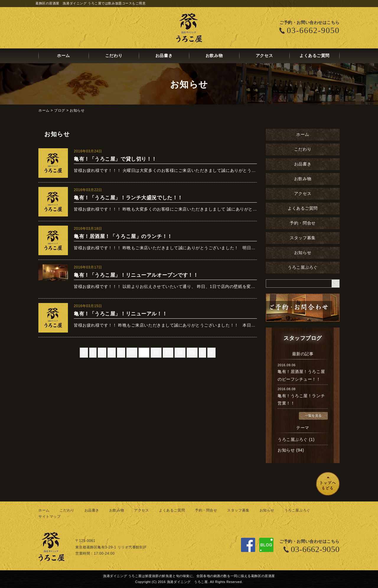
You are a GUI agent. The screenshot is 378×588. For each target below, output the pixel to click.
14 (180, 353)
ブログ (60, 110)
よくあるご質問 (315, 56)
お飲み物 (214, 56)
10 (132, 353)
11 (144, 353)
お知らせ (77, 110)
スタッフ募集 (303, 238)
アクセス (264, 56)
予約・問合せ (303, 223)
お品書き (164, 56)
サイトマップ (49, 517)
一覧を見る (313, 416)
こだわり (114, 56)
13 (168, 353)
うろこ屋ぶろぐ (303, 267)
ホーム (63, 56)
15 (192, 353)
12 (156, 353)
